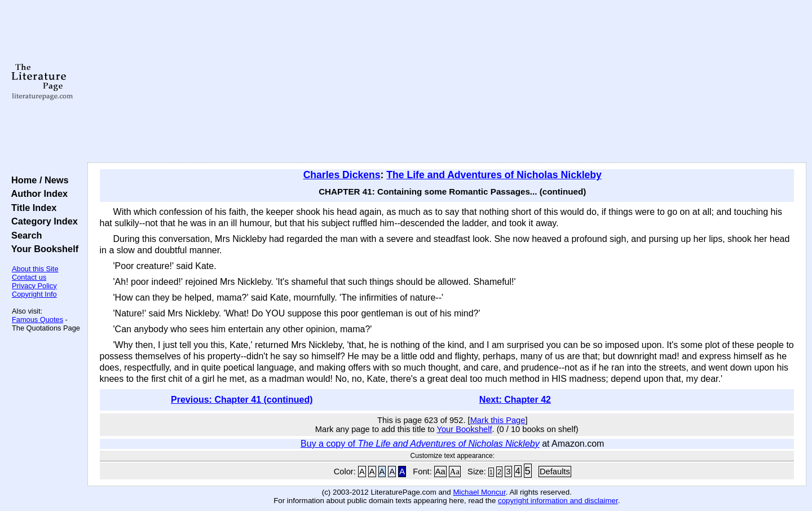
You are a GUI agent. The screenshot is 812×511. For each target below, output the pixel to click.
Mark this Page (498, 420)
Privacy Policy (34, 286)
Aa (440, 472)
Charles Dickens (342, 175)
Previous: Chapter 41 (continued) (242, 400)
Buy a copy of (420, 444)
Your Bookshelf (42, 249)
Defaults (555, 472)
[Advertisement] (447, 82)
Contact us (29, 277)
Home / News (37, 180)
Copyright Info (34, 294)
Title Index (31, 208)
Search (24, 235)
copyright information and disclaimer (558, 501)
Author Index (37, 193)
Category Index (42, 221)
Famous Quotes (37, 320)
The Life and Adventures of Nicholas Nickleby (494, 175)
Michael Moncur (479, 492)
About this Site (35, 269)
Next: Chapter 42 (515, 400)
